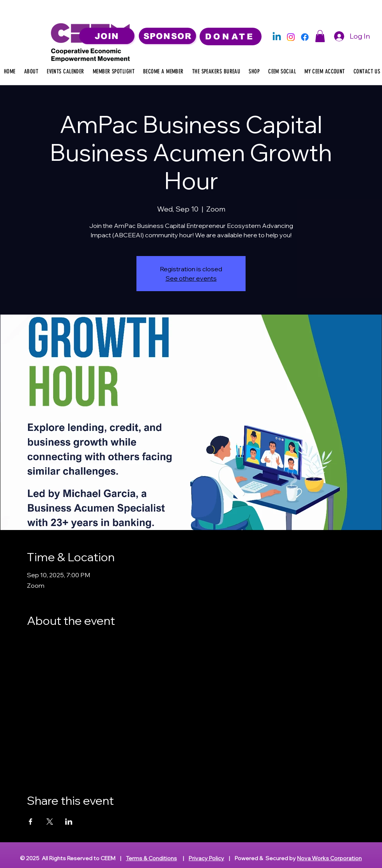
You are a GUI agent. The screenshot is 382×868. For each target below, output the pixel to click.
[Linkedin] (277, 37)
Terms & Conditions (151, 858)
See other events (191, 278)
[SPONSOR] (167, 36)
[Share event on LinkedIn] (69, 822)
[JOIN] (107, 36)
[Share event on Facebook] (31, 822)
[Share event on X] (50, 822)
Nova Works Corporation (329, 858)
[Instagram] (291, 37)
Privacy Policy (206, 858)
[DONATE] (231, 36)
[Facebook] (305, 37)
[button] (320, 36)
